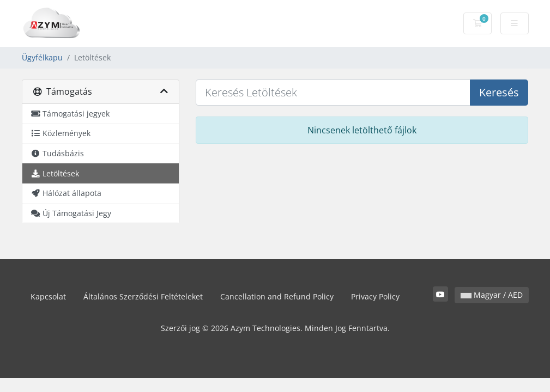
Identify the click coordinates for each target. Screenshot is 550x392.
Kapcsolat (48, 296)
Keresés (499, 92)
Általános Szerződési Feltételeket (143, 296)
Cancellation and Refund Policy (277, 296)
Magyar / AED (492, 295)
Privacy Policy (375, 296)
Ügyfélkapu (42, 57)
